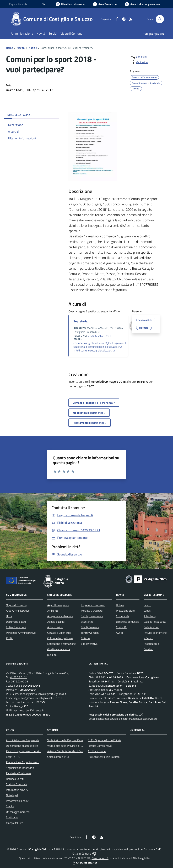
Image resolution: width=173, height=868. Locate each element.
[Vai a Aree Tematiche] (105, 4)
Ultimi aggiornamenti (18, 812)
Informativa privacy (17, 790)
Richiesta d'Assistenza (19, 773)
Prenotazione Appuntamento (23, 762)
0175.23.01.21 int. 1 (99, 336)
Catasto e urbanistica (59, 633)
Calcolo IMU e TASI (58, 757)
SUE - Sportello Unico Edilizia (104, 740)
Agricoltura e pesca (58, 605)
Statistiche (12, 817)
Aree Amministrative (18, 611)
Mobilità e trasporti (92, 611)
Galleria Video (151, 627)
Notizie (33, 48)
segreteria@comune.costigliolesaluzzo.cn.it (98, 347)
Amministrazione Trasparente (23, 740)
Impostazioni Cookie (17, 801)
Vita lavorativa (89, 644)
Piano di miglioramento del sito (24, 751)
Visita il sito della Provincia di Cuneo (68, 746)
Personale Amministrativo (21, 633)
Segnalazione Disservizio (20, 768)
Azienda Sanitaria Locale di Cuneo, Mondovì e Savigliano (79, 751)
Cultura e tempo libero (60, 638)
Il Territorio (150, 616)
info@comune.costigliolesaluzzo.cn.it (94, 350)
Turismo (85, 638)
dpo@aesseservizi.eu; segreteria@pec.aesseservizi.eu (126, 719)
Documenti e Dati (16, 622)
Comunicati (122, 616)
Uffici (9, 616)
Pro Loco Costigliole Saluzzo (104, 757)
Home (9, 48)
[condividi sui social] (139, 57)
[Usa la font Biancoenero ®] (70, 4)
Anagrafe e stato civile (60, 616)
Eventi (147, 605)
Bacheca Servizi (15, 779)
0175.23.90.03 (20, 681)
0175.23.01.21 (19, 677)
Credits (10, 806)
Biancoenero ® (100, 858)
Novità (21, 48)
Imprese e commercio (93, 605)
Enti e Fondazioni (16, 627)
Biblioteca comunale (128, 622)
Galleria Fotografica (155, 622)
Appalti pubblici (56, 622)
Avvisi (119, 633)
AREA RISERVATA (84, 862)
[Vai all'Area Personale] (142, 4)
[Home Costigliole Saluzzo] (53, 19)
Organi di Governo (16, 605)
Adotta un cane (97, 751)
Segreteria (80, 321)
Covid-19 (121, 627)
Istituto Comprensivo (100, 746)
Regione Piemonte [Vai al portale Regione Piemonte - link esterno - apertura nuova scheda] (18, 4)
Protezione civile (125, 611)
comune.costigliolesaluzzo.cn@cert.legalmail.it (100, 343)
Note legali (12, 795)
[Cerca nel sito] (160, 19)
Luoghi (147, 611)
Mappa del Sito (15, 823)
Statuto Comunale (17, 784)
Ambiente (53, 611)
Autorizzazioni (55, 627)
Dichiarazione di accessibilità (22, 746)
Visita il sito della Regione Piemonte (68, 740)
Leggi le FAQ (13, 757)
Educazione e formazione (61, 644)
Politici (10, 638)
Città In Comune (82, 854)
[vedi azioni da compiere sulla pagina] (139, 62)
